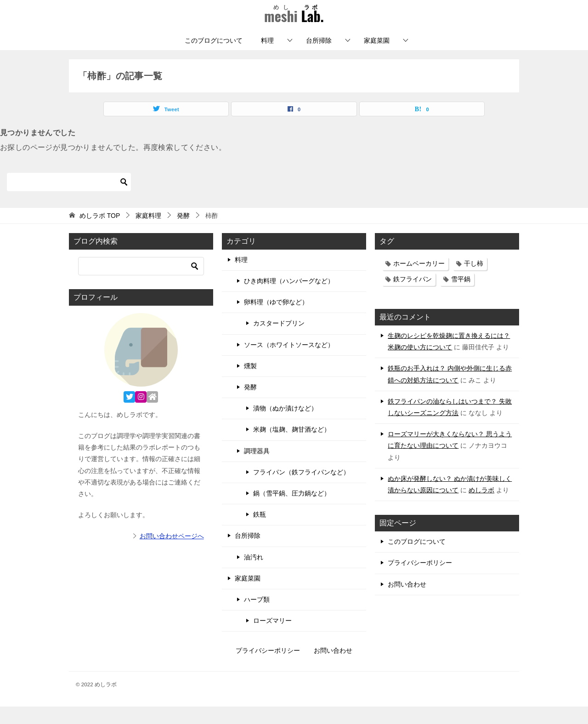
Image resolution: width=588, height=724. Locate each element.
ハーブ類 (257, 617)
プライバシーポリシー (420, 580)
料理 (267, 58)
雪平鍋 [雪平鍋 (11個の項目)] (461, 296)
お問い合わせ (407, 602)
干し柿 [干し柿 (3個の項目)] (474, 281)
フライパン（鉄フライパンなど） (301, 490)
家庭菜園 (377, 58)
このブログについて (214, 58)
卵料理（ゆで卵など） (276, 319)
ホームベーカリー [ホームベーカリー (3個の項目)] (419, 281)
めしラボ (481, 507)
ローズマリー (272, 638)
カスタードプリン (279, 341)
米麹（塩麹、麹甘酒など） (292, 447)
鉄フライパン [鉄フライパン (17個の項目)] (413, 296)
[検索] (69, 200)
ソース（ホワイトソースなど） (289, 362)
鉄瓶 (260, 532)
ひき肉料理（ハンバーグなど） (289, 298)
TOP (100, 233)
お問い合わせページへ (172, 554)
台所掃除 (319, 58)
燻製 (250, 383)
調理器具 (257, 468)
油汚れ (254, 575)
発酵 (250, 405)
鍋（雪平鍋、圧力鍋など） (292, 511)
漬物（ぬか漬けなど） (285, 426)
